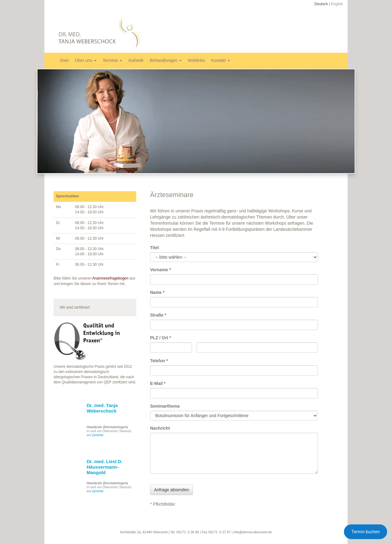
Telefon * (159, 361)
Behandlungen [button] (166, 60)
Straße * (158, 315)
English (337, 4)
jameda (98, 435)
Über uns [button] (86, 60)
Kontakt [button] (221, 60)
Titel (155, 248)
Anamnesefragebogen (110, 278)
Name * (157, 292)
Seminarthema (165, 406)
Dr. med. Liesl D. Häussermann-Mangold (105, 467)
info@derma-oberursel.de (253, 532)
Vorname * (160, 270)
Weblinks (196, 60)
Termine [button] (112, 60)
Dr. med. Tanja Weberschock (102, 408)
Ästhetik (136, 60)
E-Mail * (158, 383)
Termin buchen (366, 532)
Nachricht (160, 428)
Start (64, 60)
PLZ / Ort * (160, 338)
